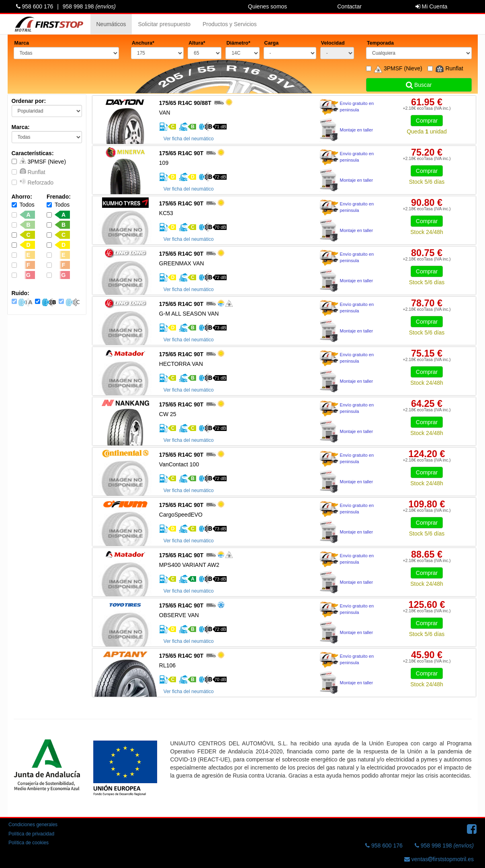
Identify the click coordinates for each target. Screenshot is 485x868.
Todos (23, 205)
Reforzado (33, 182)
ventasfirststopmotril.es (439, 859)
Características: (33, 153)
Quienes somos (267, 6)
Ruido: (20, 293)
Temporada (380, 43)
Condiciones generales (33, 825)
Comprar (427, 121)
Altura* (197, 43)
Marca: (21, 127)
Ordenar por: (29, 101)
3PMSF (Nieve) (39, 161)
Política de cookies (29, 843)
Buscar (419, 85)
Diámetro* (238, 43)
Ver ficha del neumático (189, 139)
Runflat (29, 171)
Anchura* (143, 43)
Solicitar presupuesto (164, 24)
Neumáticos (111, 24)
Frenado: (59, 197)
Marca (22, 43)
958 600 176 (35, 6)
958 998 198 (89, 6)
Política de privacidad (31, 834)
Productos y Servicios (230, 24)
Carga (272, 43)
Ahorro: (22, 197)
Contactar (349, 6)
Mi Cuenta (432, 6)
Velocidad (333, 43)
